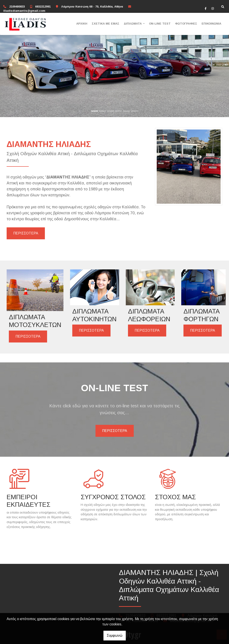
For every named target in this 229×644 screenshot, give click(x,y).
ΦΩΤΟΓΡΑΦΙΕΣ (186, 24)
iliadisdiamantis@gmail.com (24, 11)
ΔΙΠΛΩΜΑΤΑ (133, 24)
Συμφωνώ (115, 635)
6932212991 (43, 7)
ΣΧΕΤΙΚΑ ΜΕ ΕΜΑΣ (106, 24)
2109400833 (17, 7)
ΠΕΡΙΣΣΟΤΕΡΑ (26, 233)
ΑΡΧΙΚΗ (82, 24)
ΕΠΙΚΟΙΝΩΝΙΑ (211, 24)
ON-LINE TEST (160, 24)
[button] (17, 59)
